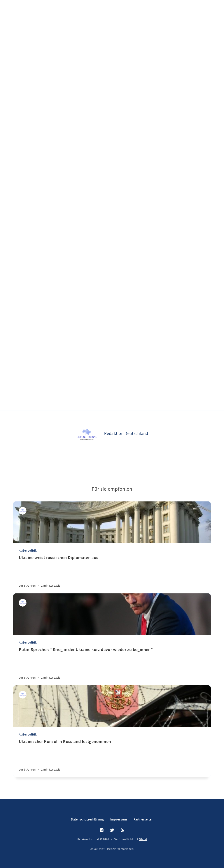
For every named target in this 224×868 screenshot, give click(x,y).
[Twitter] (112, 830)
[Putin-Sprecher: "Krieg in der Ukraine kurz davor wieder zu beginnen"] (112, 666)
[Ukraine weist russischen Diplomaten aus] (112, 574)
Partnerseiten (143, 819)
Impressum (119, 819)
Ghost (143, 839)
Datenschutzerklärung (87, 819)
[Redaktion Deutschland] (87, 435)
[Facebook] (102, 830)
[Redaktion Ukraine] (23, 695)
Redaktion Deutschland (126, 433)
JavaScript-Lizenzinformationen (112, 849)
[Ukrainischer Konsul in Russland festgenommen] (112, 758)
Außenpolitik (28, 550)
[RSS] (122, 830)
